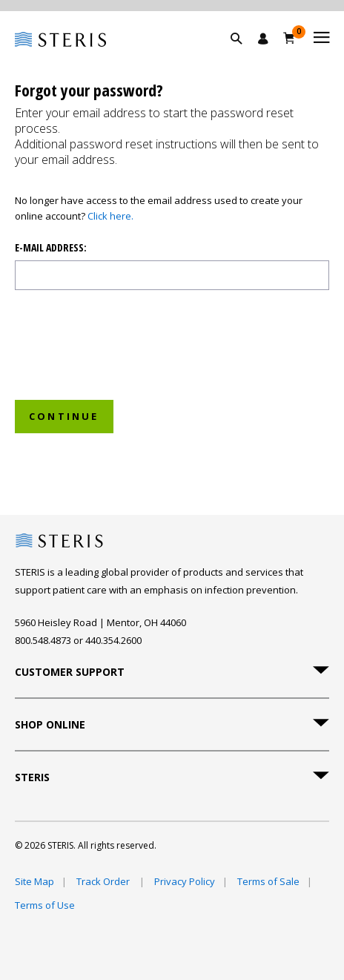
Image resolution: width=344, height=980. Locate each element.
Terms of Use (45, 905)
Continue (64, 416)
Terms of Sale (268, 881)
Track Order (104, 881)
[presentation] (139, 359)
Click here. (110, 216)
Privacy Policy (185, 881)
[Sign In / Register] (263, 39)
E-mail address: (51, 248)
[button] (244, 56)
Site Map (34, 881)
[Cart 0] (290, 38)
